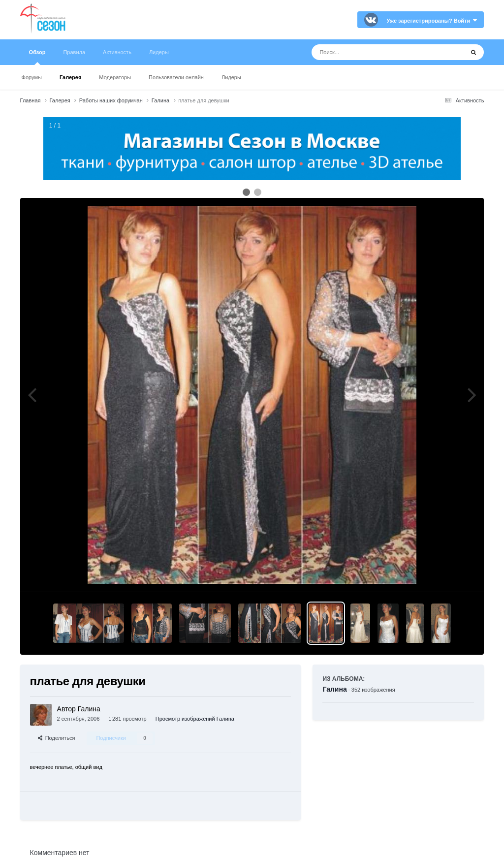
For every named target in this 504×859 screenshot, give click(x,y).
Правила (74, 52)
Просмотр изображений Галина (195, 719)
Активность (117, 52)
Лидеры (231, 77)
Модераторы (115, 77)
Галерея (70, 77)
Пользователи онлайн (176, 77)
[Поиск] (369, 52)
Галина (334, 689)
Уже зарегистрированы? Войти (432, 21)
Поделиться (57, 738)
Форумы (32, 77)
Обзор (37, 57)
